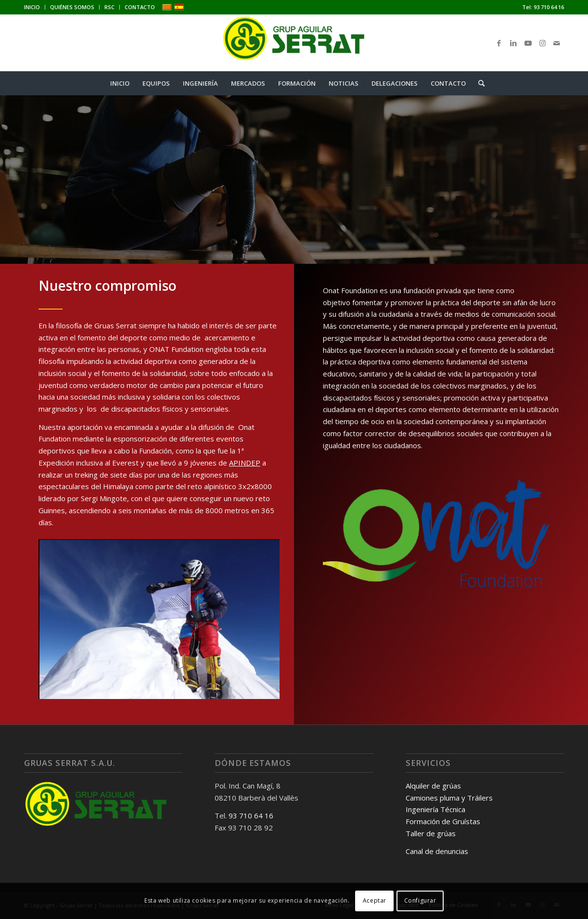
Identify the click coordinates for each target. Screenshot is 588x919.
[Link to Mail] (557, 43)
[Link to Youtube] (528, 43)
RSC (109, 7)
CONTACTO (140, 7)
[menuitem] (35, 7)
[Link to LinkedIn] (513, 43)
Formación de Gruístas (443, 821)
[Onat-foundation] (441, 539)
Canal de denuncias (437, 851)
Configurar (420, 900)
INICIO (32, 7)
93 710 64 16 (549, 7)
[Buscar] (478, 83)
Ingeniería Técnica (435, 809)
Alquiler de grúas (433, 786)
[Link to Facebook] (499, 43)
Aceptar (375, 900)
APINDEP (245, 463)
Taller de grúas (431, 833)
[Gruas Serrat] (294, 43)
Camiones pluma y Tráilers (449, 798)
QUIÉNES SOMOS (72, 7)
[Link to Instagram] (542, 43)
